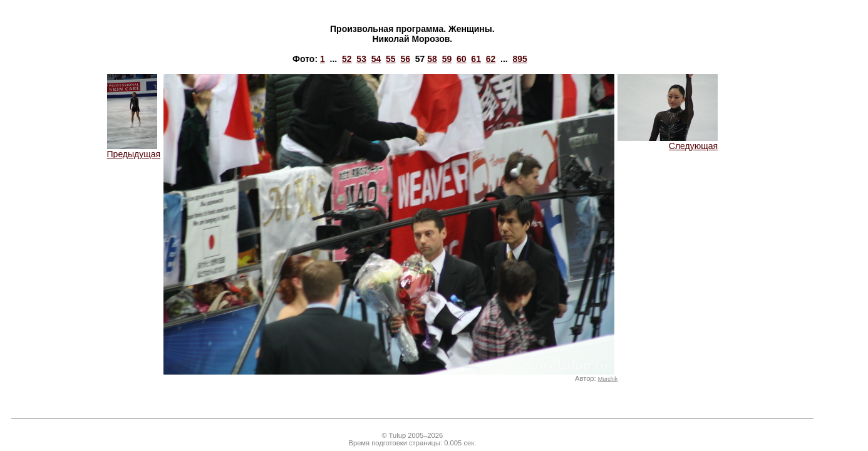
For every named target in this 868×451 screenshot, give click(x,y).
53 (361, 59)
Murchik (608, 379)
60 (462, 59)
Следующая (668, 142)
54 (376, 59)
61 (476, 59)
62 (491, 59)
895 (520, 59)
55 (391, 59)
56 (405, 59)
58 (432, 59)
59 (447, 59)
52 (347, 59)
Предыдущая (134, 150)
